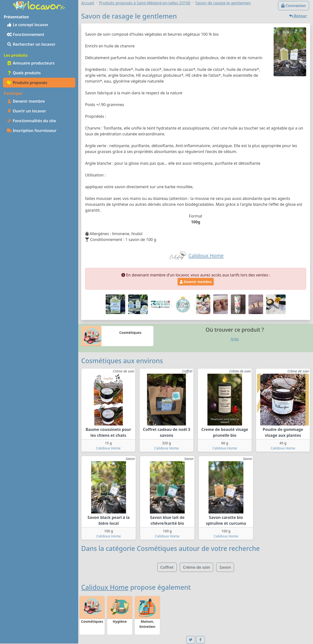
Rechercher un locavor (31, 44)
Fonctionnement (26, 34)
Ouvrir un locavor (26, 111)
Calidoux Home (108, 448)
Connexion (294, 6)
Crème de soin (196, 567)
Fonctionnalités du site (31, 121)
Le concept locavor (28, 25)
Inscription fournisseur (32, 131)
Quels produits (24, 73)
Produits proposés (27, 83)
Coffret (167, 567)
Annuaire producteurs (31, 63)
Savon (225, 567)
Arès (235, 339)
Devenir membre (26, 101)
